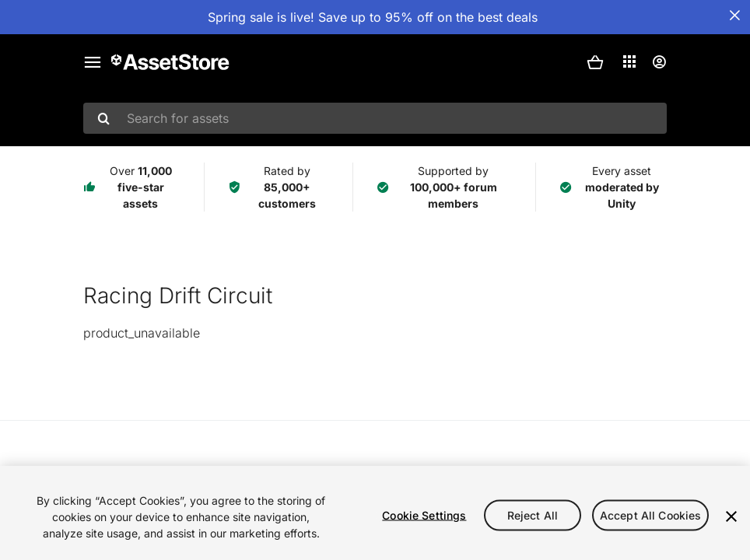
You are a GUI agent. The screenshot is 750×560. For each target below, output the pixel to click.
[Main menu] (93, 62)
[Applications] (629, 61)
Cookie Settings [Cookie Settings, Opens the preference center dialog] (424, 514)
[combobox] (375, 118)
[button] (595, 62)
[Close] (731, 516)
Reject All (533, 514)
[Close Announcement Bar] (734, 16)
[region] (375, 513)
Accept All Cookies (651, 514)
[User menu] (659, 62)
